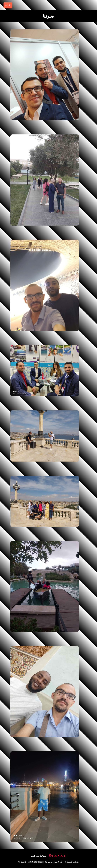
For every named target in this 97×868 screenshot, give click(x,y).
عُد (8, 5)
